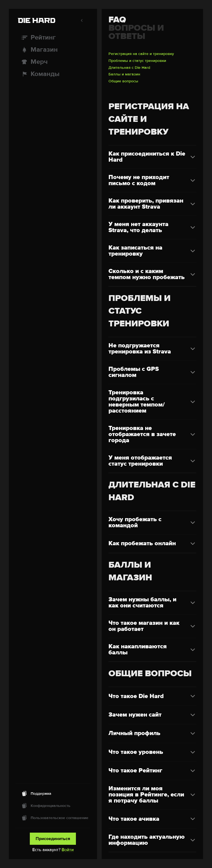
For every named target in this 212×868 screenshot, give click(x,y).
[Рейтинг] (53, 38)
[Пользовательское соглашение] (53, 818)
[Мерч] (53, 62)
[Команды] (53, 74)
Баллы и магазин (124, 74)
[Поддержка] (53, 794)
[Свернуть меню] (82, 20)
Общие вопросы (123, 81)
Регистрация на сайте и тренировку (141, 54)
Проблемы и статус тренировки (137, 61)
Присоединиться (53, 839)
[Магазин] (53, 50)
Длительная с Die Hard (129, 68)
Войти (68, 850)
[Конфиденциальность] (53, 806)
